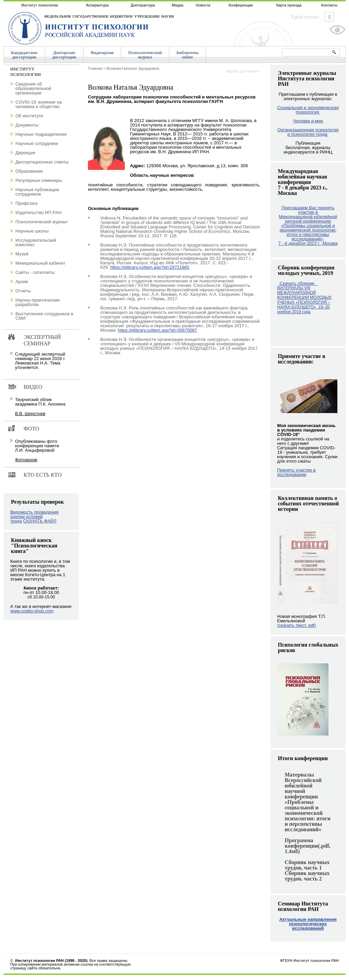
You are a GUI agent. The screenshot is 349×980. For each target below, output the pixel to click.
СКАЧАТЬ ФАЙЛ (40, 521)
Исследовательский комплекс (36, 242)
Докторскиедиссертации (64, 55)
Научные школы (32, 231)
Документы (27, 125)
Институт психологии (40, 5)
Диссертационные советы (42, 162)
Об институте (29, 116)
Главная (95, 68)
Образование (29, 171)
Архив (22, 282)
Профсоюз (26, 203)
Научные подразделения (41, 134)
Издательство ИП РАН (38, 213)
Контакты (329, 5)
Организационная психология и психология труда (308, 132)
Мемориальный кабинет (40, 263)
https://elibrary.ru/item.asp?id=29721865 (150, 267)
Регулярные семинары (39, 180)
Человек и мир (308, 121)
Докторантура (143, 5)
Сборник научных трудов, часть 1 (307, 865)
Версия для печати (242, 71)
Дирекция (25, 153)
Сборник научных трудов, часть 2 (307, 876)
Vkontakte (329, 17)
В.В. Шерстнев (30, 414)
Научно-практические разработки (38, 302)
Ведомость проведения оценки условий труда (34, 517)
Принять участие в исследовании (296, 472)
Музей (22, 254)
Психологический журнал (41, 222)
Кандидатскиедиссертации (24, 55)
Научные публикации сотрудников (37, 192)
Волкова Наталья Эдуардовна (133, 68)
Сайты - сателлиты (35, 272)
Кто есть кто (43, 475)
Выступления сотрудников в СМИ (44, 316)
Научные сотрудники (37, 143)
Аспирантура (97, 5)
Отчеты (23, 291)
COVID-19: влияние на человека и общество (38, 104)
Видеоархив (102, 52)
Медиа (178, 5)
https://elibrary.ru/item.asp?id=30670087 (158, 330)
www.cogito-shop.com (32, 611)
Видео (33, 387)
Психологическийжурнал (145, 55)
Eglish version (305, 17)
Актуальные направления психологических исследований (308, 924)
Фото (31, 429)
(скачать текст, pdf (296, 625)
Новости (203, 5)
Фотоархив (26, 460)
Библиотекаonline (188, 55)
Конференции (241, 5)
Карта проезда (289, 5)
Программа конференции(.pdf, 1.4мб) (308, 846)
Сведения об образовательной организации (33, 88)
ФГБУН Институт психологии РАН (309, 961)
